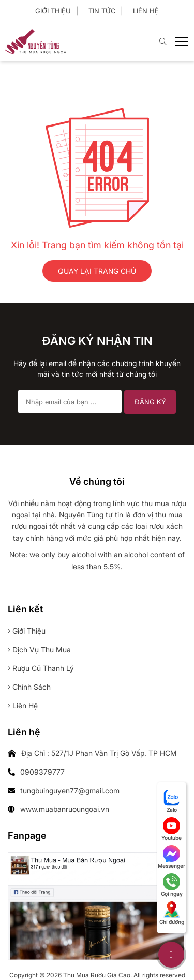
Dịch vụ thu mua (39, 649)
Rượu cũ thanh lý (41, 668)
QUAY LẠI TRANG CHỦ (97, 271)
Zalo (172, 801)
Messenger (171, 857)
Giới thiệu (53, 11)
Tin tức (102, 11)
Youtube (171, 829)
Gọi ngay (172, 885)
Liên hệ (146, 11)
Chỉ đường (172, 913)
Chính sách (29, 687)
